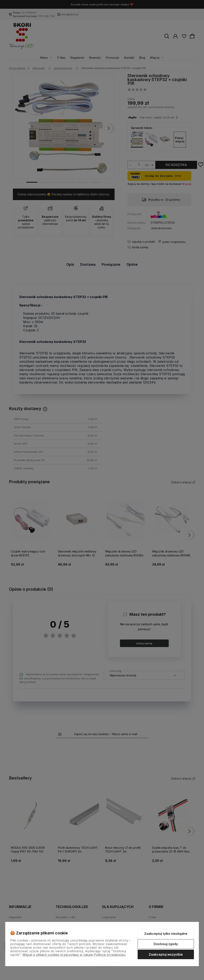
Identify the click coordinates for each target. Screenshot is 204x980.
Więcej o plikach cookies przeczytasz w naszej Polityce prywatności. (74, 955)
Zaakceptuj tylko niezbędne (166, 934)
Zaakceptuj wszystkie (166, 954)
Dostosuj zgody (166, 944)
